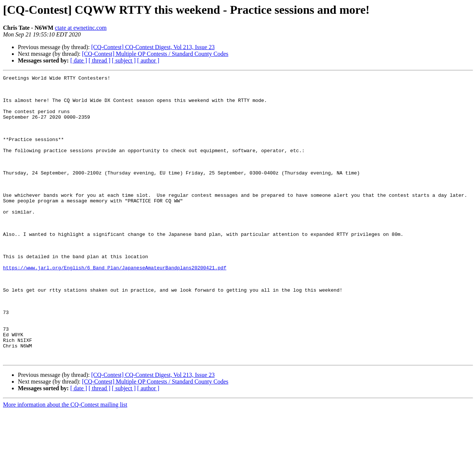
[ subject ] (124, 60)
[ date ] (79, 60)
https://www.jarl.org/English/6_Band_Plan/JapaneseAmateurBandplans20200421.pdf (115, 307)
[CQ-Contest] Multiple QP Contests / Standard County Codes (155, 54)
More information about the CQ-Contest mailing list (65, 461)
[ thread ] (99, 60)
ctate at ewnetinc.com (81, 28)
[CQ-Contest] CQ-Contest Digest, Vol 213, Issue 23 (153, 47)
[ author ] (148, 60)
